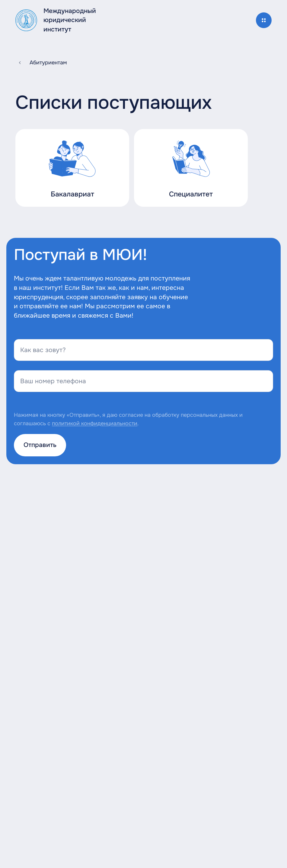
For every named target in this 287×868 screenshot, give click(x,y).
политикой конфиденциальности (95, 423)
